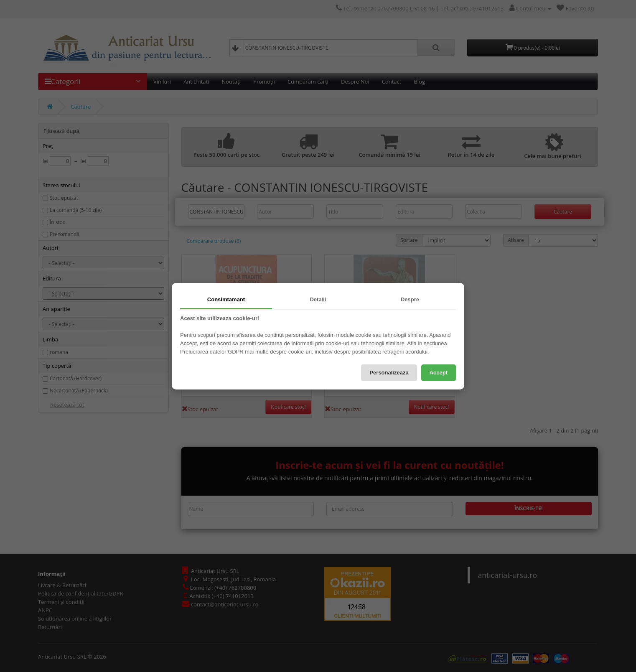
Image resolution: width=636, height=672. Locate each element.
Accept (439, 373)
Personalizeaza (389, 373)
